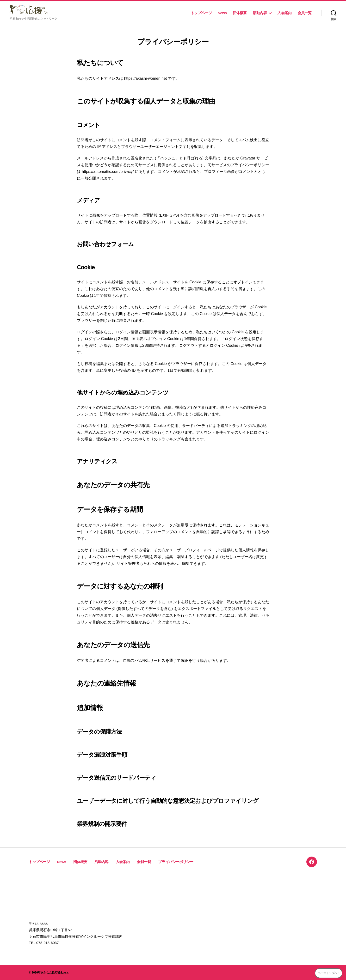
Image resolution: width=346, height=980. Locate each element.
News (222, 13)
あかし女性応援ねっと (55, 973)
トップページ (201, 13)
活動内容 (260, 13)
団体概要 (240, 13)
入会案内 (284, 13)
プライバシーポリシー (176, 862)
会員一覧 (305, 13)
